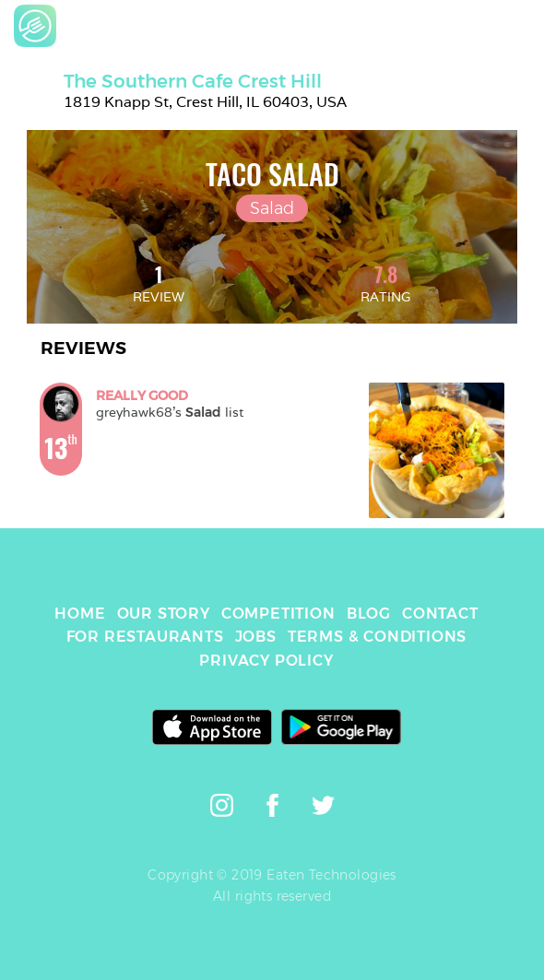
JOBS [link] (256, 637)
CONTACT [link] (440, 614)
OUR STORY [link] (164, 614)
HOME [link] (80, 614)
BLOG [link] (369, 614)
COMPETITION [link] (278, 614)
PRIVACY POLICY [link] (266, 661)
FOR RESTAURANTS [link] (145, 637)
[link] (35, 26)
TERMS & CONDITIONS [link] (377, 637)
